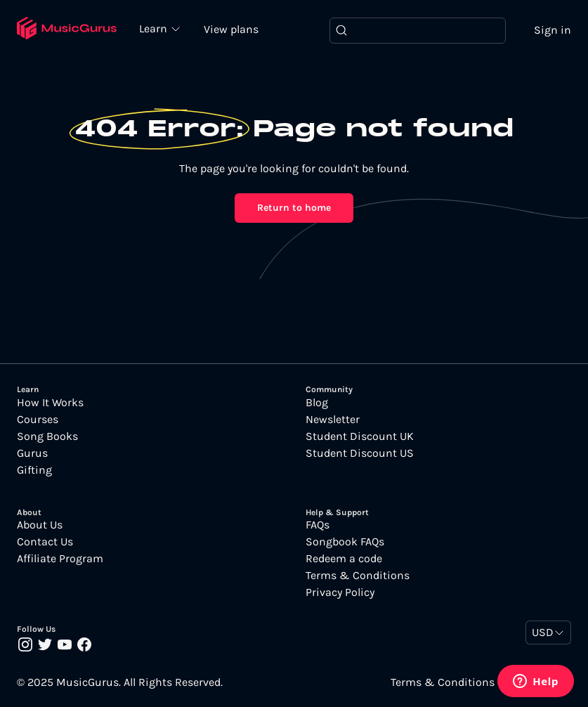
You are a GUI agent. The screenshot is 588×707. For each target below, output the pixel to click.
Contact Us (45, 542)
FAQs (318, 525)
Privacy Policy (340, 592)
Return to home (294, 208)
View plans (231, 29)
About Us (40, 525)
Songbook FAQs (345, 542)
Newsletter (333, 420)
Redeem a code (344, 559)
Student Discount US (360, 453)
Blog (317, 403)
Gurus (32, 453)
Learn (155, 28)
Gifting (34, 470)
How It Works (50, 403)
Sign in (553, 30)
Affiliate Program (60, 559)
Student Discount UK (360, 436)
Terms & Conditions (358, 576)
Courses (38, 420)
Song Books (47, 436)
